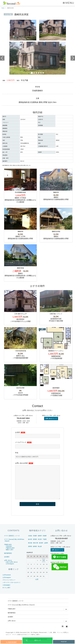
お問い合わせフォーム (51, 422)
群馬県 (35, 543)
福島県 (40, 540)
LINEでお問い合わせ (12, 566)
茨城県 (45, 540)
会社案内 (7, 561)
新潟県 (41, 547)
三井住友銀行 (6, 589)
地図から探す (10, 553)
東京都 (30, 547)
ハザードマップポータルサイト (12, 586)
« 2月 (37, 583)
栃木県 (30, 543)
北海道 (30, 540)
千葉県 (45, 543)
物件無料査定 (8, 557)
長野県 (30, 550)
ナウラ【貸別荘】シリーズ (12, 540)
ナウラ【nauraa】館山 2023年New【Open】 (21, 609)
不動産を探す (8, 548)
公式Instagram (10, 568)
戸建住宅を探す (10, 552)
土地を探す (9, 550)
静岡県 (35, 550)
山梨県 (46, 547)
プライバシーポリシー (9, 584)
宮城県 (35, 540)
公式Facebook (7, 579)
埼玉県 (40, 543)
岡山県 (40, 550)
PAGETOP (64, 642)
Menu (70, 3)
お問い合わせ (8, 564)
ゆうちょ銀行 (6, 591)
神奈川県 (36, 547)
